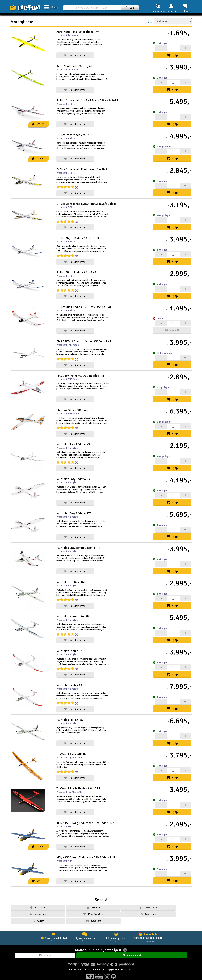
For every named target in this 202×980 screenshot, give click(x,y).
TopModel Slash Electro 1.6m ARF (78, 781)
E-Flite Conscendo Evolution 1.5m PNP (82, 168)
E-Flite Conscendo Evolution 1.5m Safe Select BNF (87, 202)
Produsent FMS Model (68, 342)
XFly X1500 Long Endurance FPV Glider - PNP (86, 849)
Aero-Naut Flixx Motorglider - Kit (78, 32)
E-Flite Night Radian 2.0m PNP (76, 270)
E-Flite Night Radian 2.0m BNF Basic (80, 236)
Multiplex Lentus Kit (69, 645)
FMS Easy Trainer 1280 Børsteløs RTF (81, 372)
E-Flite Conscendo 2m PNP (74, 134)
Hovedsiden (75, 964)
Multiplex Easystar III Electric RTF (78, 543)
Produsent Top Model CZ (69, 751)
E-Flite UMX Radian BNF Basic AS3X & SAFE (85, 304)
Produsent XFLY (64, 819)
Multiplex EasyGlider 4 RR (73, 475)
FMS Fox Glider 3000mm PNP (75, 406)
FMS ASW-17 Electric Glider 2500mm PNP (84, 338)
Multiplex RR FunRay (70, 713)
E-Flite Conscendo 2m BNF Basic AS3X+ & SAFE (87, 100)
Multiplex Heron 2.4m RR (73, 611)
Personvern (127, 964)
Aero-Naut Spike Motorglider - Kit (78, 66)
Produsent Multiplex (67, 444)
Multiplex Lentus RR (69, 679)
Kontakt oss (99, 964)
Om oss (87, 964)
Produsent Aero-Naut (67, 35)
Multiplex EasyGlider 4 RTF (74, 509)
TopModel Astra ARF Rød (72, 747)
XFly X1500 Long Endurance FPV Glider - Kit (85, 815)
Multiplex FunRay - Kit (71, 577)
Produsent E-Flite (66, 103)
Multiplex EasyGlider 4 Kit (73, 441)
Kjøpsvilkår (113, 964)
